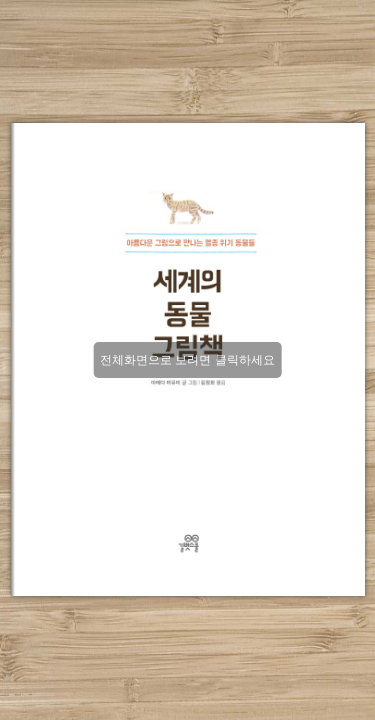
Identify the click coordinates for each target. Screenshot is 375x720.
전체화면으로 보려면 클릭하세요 (187, 360)
